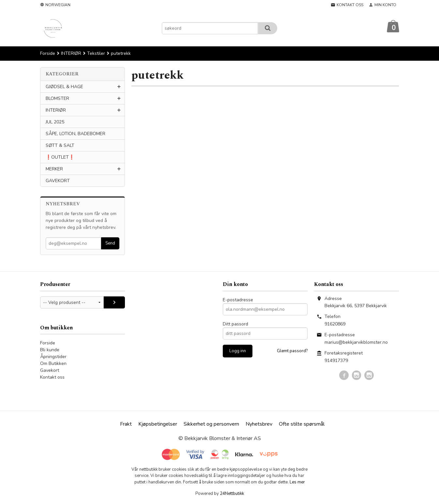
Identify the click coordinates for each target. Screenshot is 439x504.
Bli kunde (50, 350)
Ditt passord (235, 324)
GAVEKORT (58, 181)
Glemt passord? (292, 351)
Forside (48, 54)
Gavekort (50, 371)
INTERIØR (56, 110)
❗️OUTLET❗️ (60, 157)
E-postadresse (238, 300)
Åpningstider (53, 357)
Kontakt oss (52, 378)
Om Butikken (53, 364)
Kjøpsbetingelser (158, 424)
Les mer (297, 482)
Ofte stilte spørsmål (302, 424)
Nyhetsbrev (259, 424)
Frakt (126, 424)
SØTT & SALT (60, 146)
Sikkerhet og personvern (211, 424)
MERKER (54, 169)
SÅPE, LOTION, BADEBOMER (76, 134)
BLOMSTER (57, 99)
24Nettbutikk (232, 494)
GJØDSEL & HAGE (64, 87)
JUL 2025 (55, 122)
